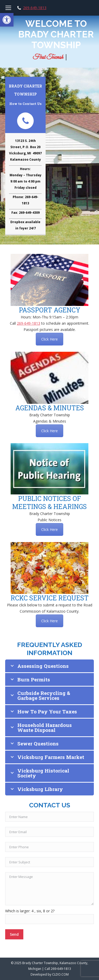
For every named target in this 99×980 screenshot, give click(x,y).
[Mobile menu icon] (8, 8)
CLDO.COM (60, 974)
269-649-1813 (35, 8)
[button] (7, 20)
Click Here (50, 339)
